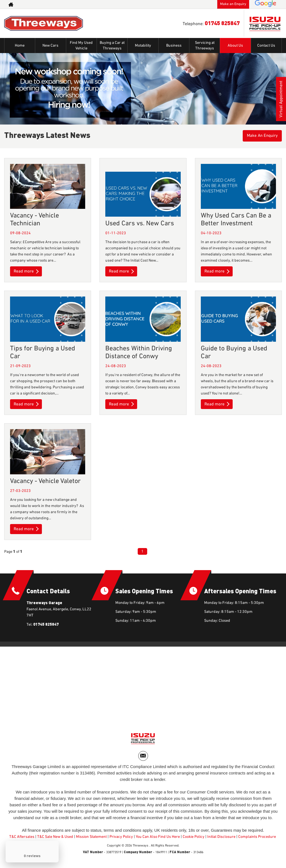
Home (20, 46)
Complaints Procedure (257, 839)
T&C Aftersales (22, 839)
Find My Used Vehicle (81, 46)
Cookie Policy (194, 839)
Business (174, 46)
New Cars (50, 46)
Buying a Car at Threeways (112, 46)
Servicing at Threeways (205, 46)
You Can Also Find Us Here (158, 839)
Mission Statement (91, 839)
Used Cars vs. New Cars (140, 223)
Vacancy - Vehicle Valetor (45, 481)
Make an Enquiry (233, 4)
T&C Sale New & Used (55, 839)
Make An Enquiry (261, 136)
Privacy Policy (121, 839)
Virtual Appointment (281, 101)
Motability (143, 46)
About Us (235, 46)
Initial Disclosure (222, 839)
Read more (27, 271)
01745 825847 (222, 23)
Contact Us (266, 46)
